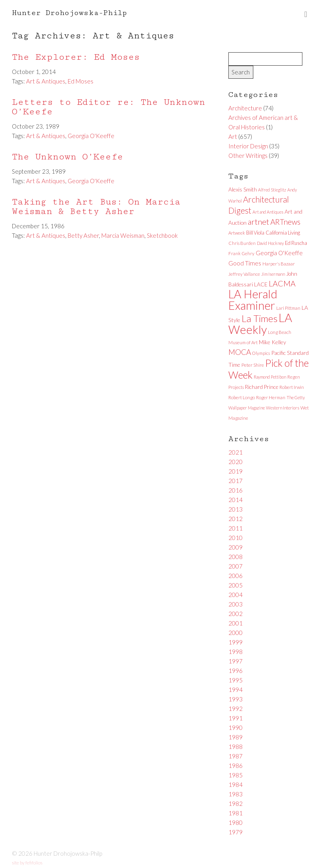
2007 (236, 566)
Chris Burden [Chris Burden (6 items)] (242, 243)
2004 (236, 595)
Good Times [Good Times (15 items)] (245, 263)
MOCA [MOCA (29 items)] (240, 352)
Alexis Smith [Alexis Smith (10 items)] (243, 189)
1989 (236, 737)
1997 (236, 661)
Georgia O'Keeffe (91, 136)
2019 (236, 471)
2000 (236, 633)
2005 (236, 585)
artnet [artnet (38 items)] (258, 222)
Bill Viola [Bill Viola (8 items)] (255, 233)
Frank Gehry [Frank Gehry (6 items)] (241, 253)
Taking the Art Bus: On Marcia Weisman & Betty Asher (96, 207)
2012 (236, 519)
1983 (236, 794)
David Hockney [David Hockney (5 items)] (270, 243)
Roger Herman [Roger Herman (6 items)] (271, 397)
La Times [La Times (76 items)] (259, 318)
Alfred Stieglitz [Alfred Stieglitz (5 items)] (272, 190)
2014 (236, 500)
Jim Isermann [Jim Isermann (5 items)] (273, 274)
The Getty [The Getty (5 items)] (296, 397)
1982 (236, 804)
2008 (236, 557)
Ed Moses (81, 81)
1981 (236, 813)
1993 (236, 699)
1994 (236, 690)
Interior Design (248, 146)
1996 (236, 671)
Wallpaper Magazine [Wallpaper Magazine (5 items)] (247, 408)
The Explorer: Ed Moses (76, 57)
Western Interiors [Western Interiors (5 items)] (283, 408)
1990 (236, 728)
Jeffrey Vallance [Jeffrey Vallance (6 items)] (244, 274)
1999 (236, 642)
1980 (236, 823)
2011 (236, 528)
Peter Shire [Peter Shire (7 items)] (253, 365)
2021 (236, 452)
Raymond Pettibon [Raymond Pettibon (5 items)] (270, 377)
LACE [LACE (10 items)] (261, 284)
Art (233, 136)
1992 (236, 709)
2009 (236, 547)
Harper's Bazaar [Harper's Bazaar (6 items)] (279, 264)
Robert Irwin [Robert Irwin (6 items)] (292, 387)
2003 (236, 604)
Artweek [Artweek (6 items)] (237, 233)
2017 (236, 481)
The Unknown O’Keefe (67, 157)
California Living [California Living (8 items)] (283, 233)
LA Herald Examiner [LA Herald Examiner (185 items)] (253, 300)
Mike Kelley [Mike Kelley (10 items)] (273, 342)
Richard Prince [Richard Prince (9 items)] (262, 387)
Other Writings (248, 155)
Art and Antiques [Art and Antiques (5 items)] (268, 212)
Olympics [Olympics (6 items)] (261, 353)
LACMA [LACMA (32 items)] (282, 283)
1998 (236, 652)
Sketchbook (162, 235)
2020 (236, 462)
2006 (236, 576)
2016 (236, 490)
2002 (236, 614)
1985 (236, 775)
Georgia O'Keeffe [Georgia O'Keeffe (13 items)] (279, 253)
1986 (236, 766)
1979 (236, 832)
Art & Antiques (46, 81)
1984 (236, 785)
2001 (236, 623)
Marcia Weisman (123, 235)
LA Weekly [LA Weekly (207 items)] (260, 323)
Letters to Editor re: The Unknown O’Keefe (108, 107)
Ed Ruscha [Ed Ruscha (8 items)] (296, 243)
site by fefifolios (27, 863)
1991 (236, 718)
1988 (236, 747)
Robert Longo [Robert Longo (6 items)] (242, 397)
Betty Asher (83, 235)
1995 (236, 680)
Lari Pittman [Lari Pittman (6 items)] (288, 308)
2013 (236, 509)
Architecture (245, 108)
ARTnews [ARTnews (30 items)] (285, 222)
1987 (236, 756)
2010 (236, 538)
